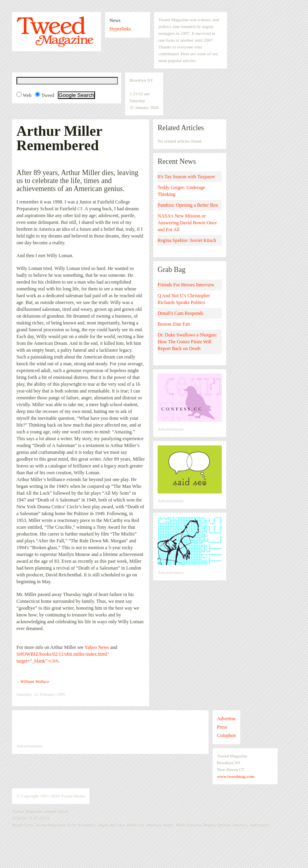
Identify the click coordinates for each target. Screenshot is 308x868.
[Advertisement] (110, 727)
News (115, 20)
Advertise (226, 719)
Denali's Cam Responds (180, 313)
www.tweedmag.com (236, 776)
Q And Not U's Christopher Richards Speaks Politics (184, 299)
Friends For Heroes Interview (186, 285)
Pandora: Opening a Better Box (188, 205)
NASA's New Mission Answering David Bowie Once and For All (187, 223)
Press (222, 727)
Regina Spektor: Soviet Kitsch (187, 240)
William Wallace (35, 681)
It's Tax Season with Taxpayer (186, 177)
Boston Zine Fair (174, 324)
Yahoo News (97, 647)
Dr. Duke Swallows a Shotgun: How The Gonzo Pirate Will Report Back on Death (187, 342)
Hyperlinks (120, 29)
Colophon (226, 735)
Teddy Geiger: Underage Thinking (181, 191)
